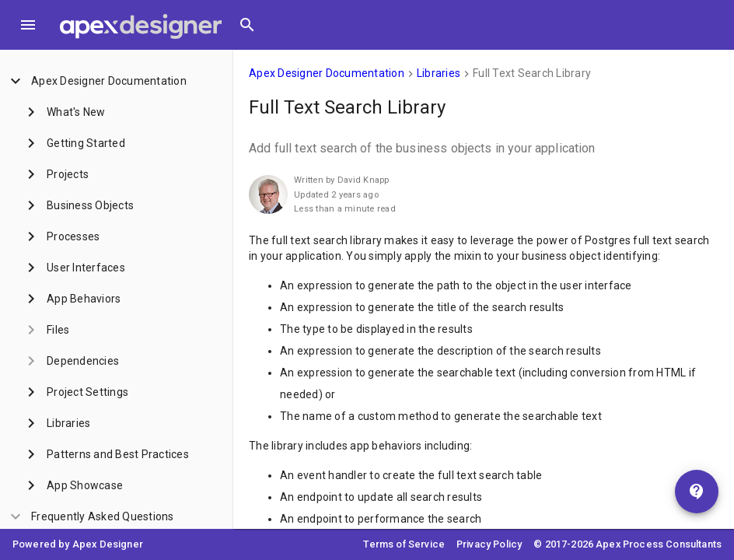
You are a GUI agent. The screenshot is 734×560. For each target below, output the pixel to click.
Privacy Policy (489, 544)
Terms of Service (404, 544)
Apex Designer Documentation (327, 73)
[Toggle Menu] (28, 25)
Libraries (439, 73)
